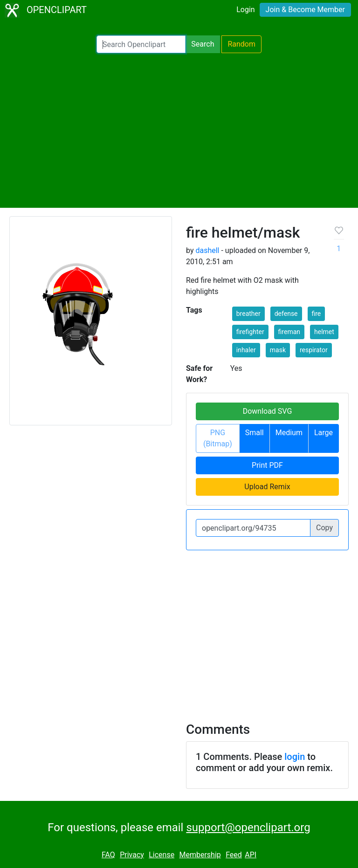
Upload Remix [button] (267, 487)
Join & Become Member (305, 10)
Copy (324, 528)
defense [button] (286, 314)
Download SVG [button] (268, 411)
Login (245, 10)
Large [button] (324, 433)
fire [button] (317, 314)
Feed (234, 855)
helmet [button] (324, 332)
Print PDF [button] (267, 465)
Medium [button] (289, 433)
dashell (207, 250)
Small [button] (255, 433)
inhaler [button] (246, 350)
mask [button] (278, 350)
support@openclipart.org (248, 827)
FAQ (108, 855)
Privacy (132, 855)
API (251, 855)
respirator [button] (314, 350)
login (295, 757)
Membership (200, 855)
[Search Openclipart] (141, 44)
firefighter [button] (250, 332)
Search (203, 44)
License (162, 855)
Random (241, 44)
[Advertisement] (179, 130)
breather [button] (248, 314)
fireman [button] (289, 332)
